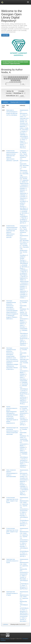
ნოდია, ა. (24, 140)
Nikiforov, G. (23, 324)
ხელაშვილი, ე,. (24, 262)
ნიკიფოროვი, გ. (24, 338)
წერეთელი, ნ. (24, 524)
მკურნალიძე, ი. (24, 589)
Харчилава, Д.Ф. (24, 118)
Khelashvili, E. (25, 185)
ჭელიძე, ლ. (23, 223)
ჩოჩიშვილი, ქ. (24, 402)
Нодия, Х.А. (23, 117)
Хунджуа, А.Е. (24, 120)
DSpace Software (5, 639)
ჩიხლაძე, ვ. (23, 148)
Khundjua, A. (23, 485)
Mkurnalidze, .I (24, 579)
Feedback (3, 640)
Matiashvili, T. (23, 126)
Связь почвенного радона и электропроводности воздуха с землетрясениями (12, 473)
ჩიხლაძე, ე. (23, 495)
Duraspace (25, 639)
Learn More (5, 35)
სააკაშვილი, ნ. (24, 201)
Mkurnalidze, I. (24, 621)
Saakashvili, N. (24, 278)
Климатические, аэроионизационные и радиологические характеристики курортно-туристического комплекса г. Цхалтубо (12, 156)
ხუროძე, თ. (23, 146)
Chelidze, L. (23, 200)
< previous (5, 102)
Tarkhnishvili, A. (24, 193)
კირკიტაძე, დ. (24, 337)
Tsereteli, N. (23, 514)
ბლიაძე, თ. (24, 335)
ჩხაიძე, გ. (22, 404)
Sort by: (9, 91)
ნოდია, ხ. (22, 141)
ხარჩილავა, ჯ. (24, 143)
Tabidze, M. (25, 182)
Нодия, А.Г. (25, 115)
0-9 (9, 77)
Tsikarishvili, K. (24, 198)
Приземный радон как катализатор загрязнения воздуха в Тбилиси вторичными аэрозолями (12, 431)
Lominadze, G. (24, 197)
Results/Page (18, 93)
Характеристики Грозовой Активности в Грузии (12, 593)
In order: (22, 91)
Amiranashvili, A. (24, 125)
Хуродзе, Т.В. (23, 122)
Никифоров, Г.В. (24, 309)
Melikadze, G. (23, 190)
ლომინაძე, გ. (23, 219)
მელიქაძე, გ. (25, 213)
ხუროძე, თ (23, 525)
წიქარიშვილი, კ (24, 221)
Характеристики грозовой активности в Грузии (12, 561)
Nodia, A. (22, 128)
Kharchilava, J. (24, 379)
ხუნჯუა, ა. (22, 493)
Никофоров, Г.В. (24, 356)
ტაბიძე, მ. (22, 203)
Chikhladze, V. (24, 135)
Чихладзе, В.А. (24, 123)
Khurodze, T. (23, 133)
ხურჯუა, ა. (22, 144)
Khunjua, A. (24, 131)
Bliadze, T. (23, 320)
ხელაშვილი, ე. (24, 208)
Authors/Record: (11, 96)
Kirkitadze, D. (23, 188)
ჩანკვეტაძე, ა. (24, 343)
